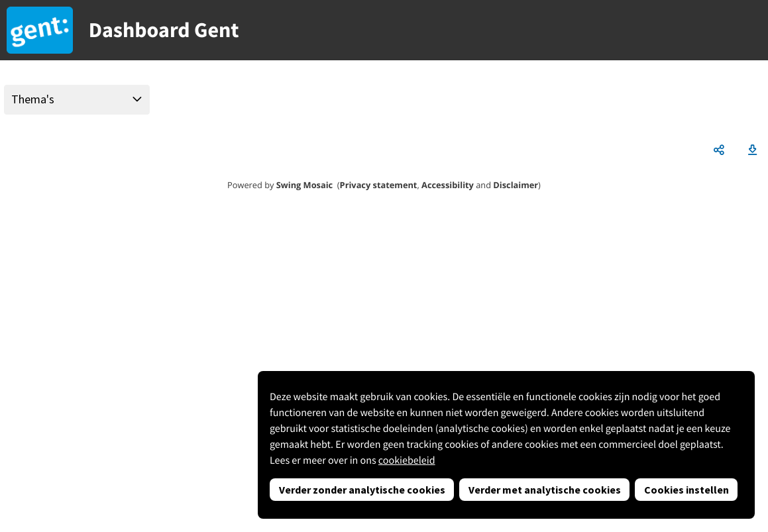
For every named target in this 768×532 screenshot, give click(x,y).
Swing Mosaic (304, 185)
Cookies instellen (686, 490)
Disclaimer (516, 185)
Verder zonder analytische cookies (362, 490)
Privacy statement (379, 185)
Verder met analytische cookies (545, 490)
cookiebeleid (407, 460)
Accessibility (448, 185)
